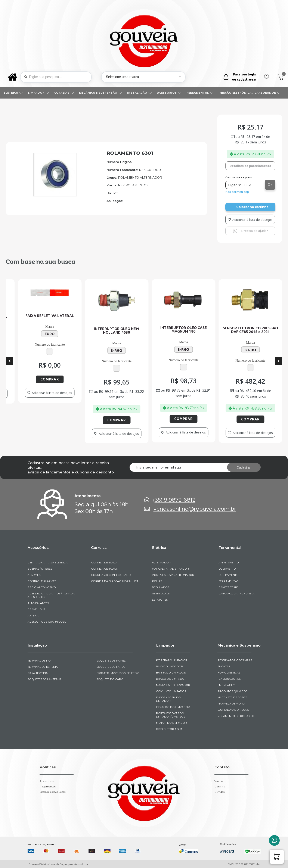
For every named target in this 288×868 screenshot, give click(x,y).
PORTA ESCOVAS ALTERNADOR (173, 575)
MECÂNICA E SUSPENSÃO (102, 93)
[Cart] (281, 77)
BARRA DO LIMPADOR (171, 673)
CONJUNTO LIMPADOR (171, 691)
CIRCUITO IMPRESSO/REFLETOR (118, 673)
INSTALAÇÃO (141, 93)
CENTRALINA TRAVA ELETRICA (48, 562)
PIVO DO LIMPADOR (170, 666)
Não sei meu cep (237, 192)
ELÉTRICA (15, 93)
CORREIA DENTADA (104, 562)
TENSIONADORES (229, 679)
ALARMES (34, 575)
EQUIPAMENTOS (229, 575)
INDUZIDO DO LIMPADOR (173, 707)
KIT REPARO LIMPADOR (172, 660)
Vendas (219, 781)
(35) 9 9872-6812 (174, 500)
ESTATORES (160, 600)
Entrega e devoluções (52, 792)
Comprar (58, 379)
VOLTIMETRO (227, 569)
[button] (277, 857)
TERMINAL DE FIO (39, 661)
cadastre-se (246, 79)
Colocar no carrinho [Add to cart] (252, 207)
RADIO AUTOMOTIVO (42, 587)
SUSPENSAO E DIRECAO (233, 710)
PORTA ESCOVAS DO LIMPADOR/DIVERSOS (171, 715)
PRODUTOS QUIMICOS (232, 691)
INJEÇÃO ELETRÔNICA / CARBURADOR (251, 93)
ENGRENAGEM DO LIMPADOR (168, 699)
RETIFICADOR (161, 593)
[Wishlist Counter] (267, 77)
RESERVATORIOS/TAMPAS (235, 660)
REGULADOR (161, 587)
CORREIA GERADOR (105, 569)
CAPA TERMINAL (38, 673)
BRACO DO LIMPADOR (171, 679)
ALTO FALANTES (38, 603)
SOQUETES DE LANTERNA (45, 679)
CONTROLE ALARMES (42, 581)
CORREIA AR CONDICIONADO (111, 575)
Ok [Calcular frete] (270, 185)
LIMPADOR (40, 93)
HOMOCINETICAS (229, 673)
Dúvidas (219, 792)
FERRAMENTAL (202, 93)
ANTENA (33, 615)
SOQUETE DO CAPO (110, 679)
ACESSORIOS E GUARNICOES (47, 622)
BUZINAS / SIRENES (40, 569)
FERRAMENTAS (228, 581)
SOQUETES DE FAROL (111, 667)
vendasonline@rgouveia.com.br (195, 509)
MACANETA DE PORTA (232, 697)
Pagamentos (48, 787)
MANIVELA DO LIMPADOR (173, 685)
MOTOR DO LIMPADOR (171, 723)
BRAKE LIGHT (36, 609)
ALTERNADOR (161, 562)
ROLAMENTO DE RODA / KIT (236, 716)
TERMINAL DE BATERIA (43, 667)
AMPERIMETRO (229, 562)
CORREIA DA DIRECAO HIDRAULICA (115, 581)
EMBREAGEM (226, 685)
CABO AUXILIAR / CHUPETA (236, 593)
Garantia (220, 787)
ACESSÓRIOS (171, 93)
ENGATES (224, 666)
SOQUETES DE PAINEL (111, 661)
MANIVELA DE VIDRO (231, 704)
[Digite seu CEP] (246, 185)
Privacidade (47, 781)
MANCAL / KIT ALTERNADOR (170, 569)
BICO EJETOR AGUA (169, 729)
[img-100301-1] (55, 195)
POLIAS (157, 581)
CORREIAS (66, 93)
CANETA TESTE (228, 587)
